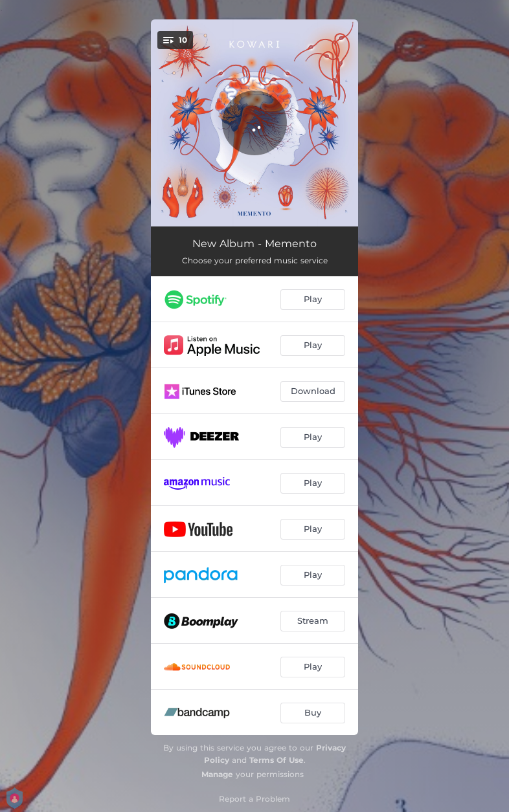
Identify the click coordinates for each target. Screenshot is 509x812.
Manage (217, 774)
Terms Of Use (277, 760)
